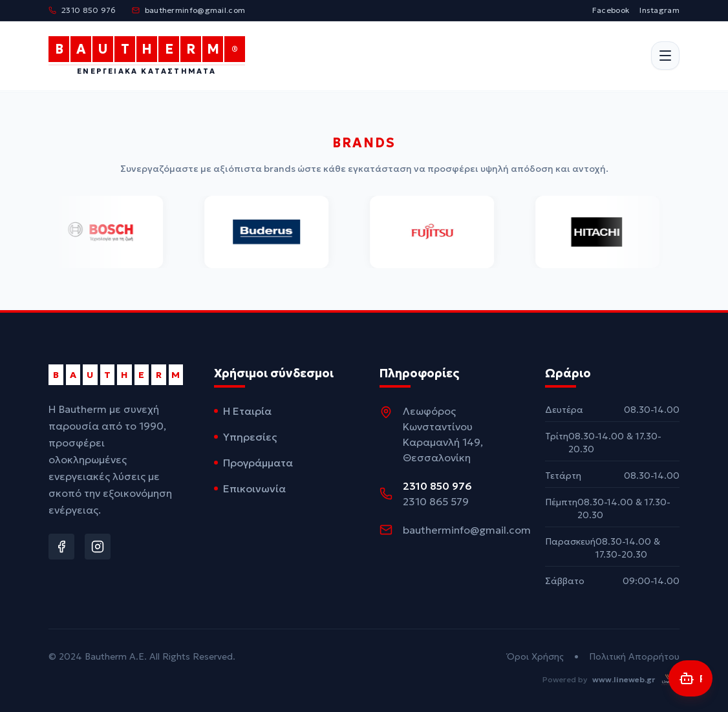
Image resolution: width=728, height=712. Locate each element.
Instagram (659, 10)
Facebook (611, 10)
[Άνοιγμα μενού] (665, 56)
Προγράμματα (253, 463)
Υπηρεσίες (245, 437)
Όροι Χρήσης (535, 656)
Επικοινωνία (250, 488)
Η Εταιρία (243, 411)
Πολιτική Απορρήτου (634, 656)
